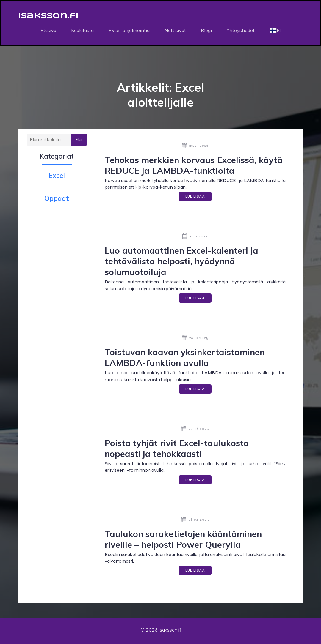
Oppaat (57, 200)
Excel (57, 177)
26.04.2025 (195, 521)
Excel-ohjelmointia (129, 31)
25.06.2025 (195, 430)
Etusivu (48, 31)
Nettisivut (175, 31)
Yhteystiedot (241, 31)
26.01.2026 (195, 147)
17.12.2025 (195, 238)
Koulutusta (82, 31)
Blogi (206, 31)
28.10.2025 (195, 340)
